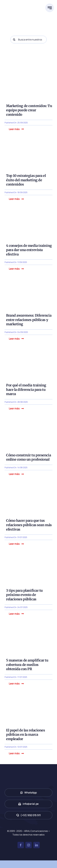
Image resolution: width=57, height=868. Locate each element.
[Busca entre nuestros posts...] (28, 40)
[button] (16, 129)
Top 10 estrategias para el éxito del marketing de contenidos (26, 180)
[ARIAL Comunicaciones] (16, 3)
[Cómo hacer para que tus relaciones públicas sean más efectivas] (28, 487)
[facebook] (21, 845)
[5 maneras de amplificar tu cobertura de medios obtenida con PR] (28, 626)
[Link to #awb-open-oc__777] (50, 8)
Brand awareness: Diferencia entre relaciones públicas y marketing (29, 320)
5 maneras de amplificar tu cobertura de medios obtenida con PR (27, 665)
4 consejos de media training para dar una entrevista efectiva (29, 250)
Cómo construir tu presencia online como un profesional (28, 457)
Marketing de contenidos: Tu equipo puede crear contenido (29, 110)
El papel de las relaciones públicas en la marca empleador (26, 735)
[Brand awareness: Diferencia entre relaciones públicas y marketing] (28, 282)
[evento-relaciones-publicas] (28, 557)
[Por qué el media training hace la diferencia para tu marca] (28, 351)
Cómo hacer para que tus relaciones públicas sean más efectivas (29, 525)
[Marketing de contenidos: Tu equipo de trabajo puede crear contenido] (28, 72)
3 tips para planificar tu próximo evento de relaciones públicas (24, 595)
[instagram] (29, 845)
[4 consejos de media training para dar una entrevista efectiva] (28, 212)
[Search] (14, 40)
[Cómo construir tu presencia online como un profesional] (28, 421)
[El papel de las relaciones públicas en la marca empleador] (28, 696)
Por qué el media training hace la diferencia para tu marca (26, 390)
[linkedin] (36, 845)
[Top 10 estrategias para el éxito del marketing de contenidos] (28, 142)
